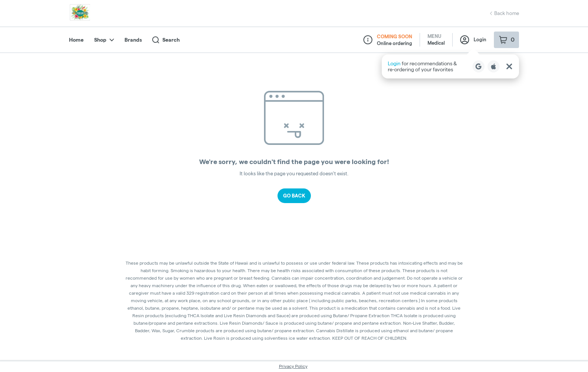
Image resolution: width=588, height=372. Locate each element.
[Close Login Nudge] (509, 66)
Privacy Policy (293, 366)
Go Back (294, 196)
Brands (133, 40)
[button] (450, 66)
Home (76, 40)
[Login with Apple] (493, 66)
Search (166, 40)
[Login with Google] (478, 66)
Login (473, 40)
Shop (104, 40)
